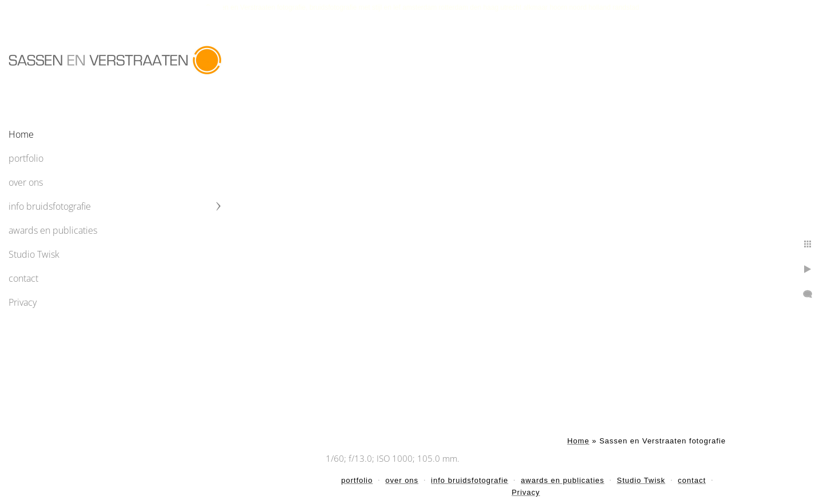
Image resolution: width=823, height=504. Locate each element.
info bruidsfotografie (50, 206)
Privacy (23, 302)
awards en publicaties (53, 230)
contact (23, 278)
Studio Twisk (34, 254)
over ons (26, 182)
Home (21, 134)
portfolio (26, 158)
